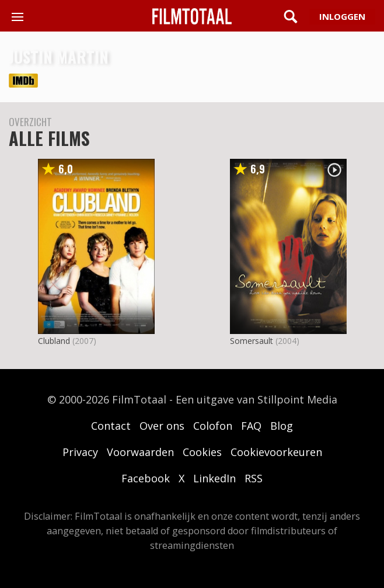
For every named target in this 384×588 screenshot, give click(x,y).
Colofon (213, 426)
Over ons (162, 426)
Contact (111, 426)
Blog (282, 426)
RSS (254, 478)
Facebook (146, 478)
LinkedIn (214, 478)
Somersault (252, 341)
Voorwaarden (140, 452)
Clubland (54, 341)
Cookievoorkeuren (276, 452)
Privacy (80, 452)
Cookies (202, 452)
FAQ (251, 426)
